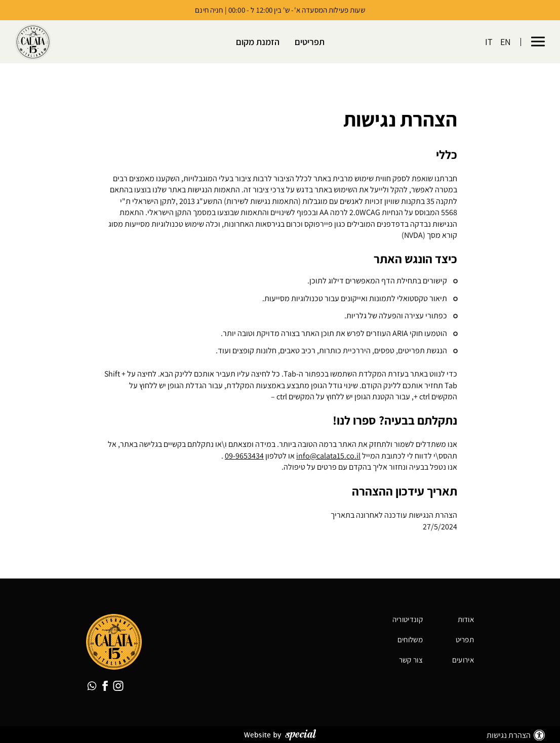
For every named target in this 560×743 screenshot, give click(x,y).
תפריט (465, 639)
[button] (538, 42)
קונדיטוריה (408, 619)
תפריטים (310, 42)
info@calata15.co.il (328, 456)
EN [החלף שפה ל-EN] (506, 42)
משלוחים (410, 639)
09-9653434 (244, 456)
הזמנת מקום (258, 42)
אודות (466, 619)
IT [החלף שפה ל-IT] (489, 42)
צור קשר (411, 660)
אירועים (463, 660)
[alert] (280, 119)
